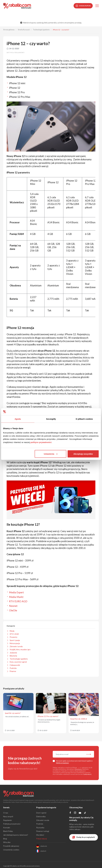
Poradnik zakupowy (11, 846)
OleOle (13, 610)
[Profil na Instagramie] (75, 813)
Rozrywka (40, 828)
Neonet (13, 606)
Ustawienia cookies (11, 850)
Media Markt (16, 597)
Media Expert (16, 592)
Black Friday (8, 831)
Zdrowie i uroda (43, 820)
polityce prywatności (41, 442)
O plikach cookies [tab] (84, 419)
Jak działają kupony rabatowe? (16, 835)
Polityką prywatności (62, 763)
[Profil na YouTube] (80, 814)
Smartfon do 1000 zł (79, 719)
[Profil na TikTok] (85, 813)
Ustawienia (51, 454)
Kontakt (7, 828)
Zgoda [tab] (18, 419)
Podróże (40, 824)
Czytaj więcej (87, 774)
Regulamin (78, 769)
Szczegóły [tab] (51, 419)
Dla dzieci (40, 835)
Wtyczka (7, 842)
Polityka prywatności (12, 824)
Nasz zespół (8, 816)
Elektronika (41, 816)
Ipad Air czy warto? (13, 713)
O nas (6, 813)
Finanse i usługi (43, 831)
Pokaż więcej (42, 839)
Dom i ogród (41, 813)
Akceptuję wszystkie (83, 454)
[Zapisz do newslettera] (89, 754)
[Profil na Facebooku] (70, 813)
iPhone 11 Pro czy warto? (48, 716)
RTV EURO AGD (18, 601)
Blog (5, 839)
